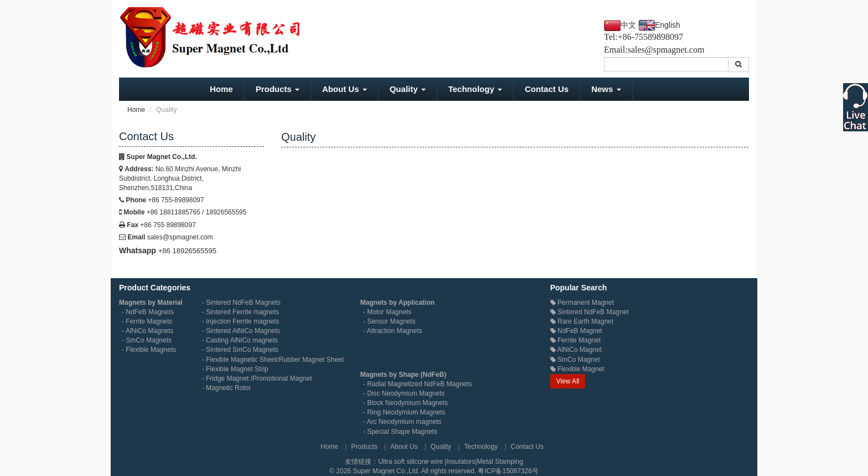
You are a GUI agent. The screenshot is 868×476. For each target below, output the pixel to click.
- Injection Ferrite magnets (241, 321)
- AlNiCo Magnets (148, 331)
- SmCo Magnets (147, 340)
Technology (475, 89)
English (668, 25)
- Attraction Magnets (393, 331)
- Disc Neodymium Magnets (404, 393)
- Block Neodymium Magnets (405, 403)
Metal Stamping (500, 462)
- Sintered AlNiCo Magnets (241, 331)
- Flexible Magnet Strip (235, 369)
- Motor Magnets (387, 312)
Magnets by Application (397, 303)
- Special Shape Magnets (400, 432)
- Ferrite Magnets (147, 321)
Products (278, 89)
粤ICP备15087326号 (508, 471)
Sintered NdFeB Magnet (590, 312)
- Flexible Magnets (149, 350)
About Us (345, 89)
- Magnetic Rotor (227, 388)
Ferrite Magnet (575, 340)
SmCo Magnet (575, 360)
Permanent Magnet (582, 303)
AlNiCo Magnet (576, 350)
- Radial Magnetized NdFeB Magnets (418, 384)
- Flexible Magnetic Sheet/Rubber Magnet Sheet (273, 360)
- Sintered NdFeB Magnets (241, 303)
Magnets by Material (151, 303)
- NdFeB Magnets (148, 312)
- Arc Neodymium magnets (402, 422)
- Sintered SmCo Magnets (240, 350)
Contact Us (547, 89)
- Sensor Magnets (389, 321)
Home (221, 89)
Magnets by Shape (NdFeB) (403, 375)
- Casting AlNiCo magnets (240, 340)
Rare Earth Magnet (582, 321)
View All (568, 381)
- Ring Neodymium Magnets (404, 412)
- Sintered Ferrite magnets (241, 312)
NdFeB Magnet (576, 331)
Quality (408, 89)
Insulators (461, 462)
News (606, 89)
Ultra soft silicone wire (411, 462)
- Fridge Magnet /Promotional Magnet (257, 378)
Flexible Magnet (577, 369)
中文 (628, 25)
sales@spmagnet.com (666, 50)
